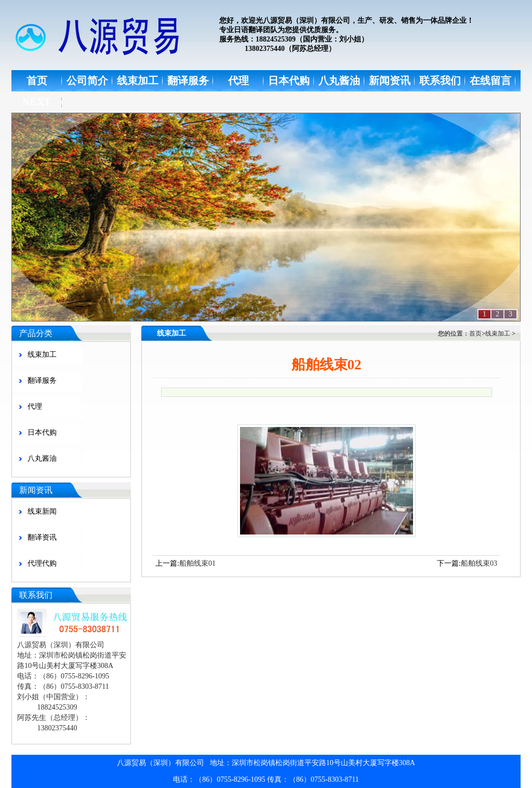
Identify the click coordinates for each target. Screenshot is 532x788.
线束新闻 (42, 511)
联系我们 (440, 81)
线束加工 (138, 81)
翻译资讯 (42, 537)
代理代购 (42, 563)
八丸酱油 (339, 81)
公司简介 (87, 81)
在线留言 (490, 81)
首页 (37, 81)
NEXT (37, 102)
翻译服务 (188, 81)
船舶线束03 (479, 563)
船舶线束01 (197, 563)
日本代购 (289, 81)
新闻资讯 (390, 81)
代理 (238, 81)
